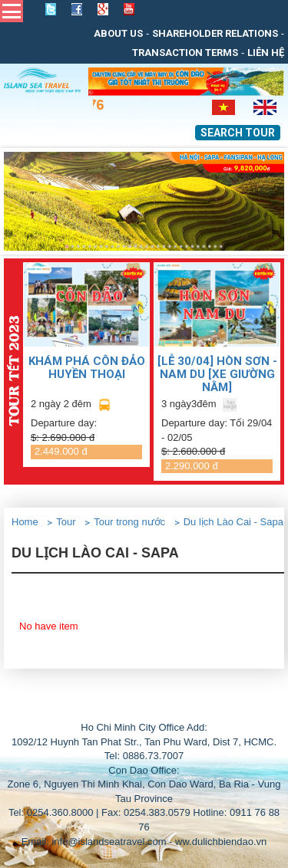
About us (118, 33)
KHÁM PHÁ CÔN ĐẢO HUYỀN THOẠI (87, 368)
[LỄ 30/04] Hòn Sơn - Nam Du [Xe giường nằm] (217, 374)
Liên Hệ (266, 53)
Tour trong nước (129, 522)
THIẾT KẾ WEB (179, 706)
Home (25, 522)
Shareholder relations (215, 33)
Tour (66, 522)
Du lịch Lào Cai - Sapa (233, 522)
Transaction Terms (185, 53)
